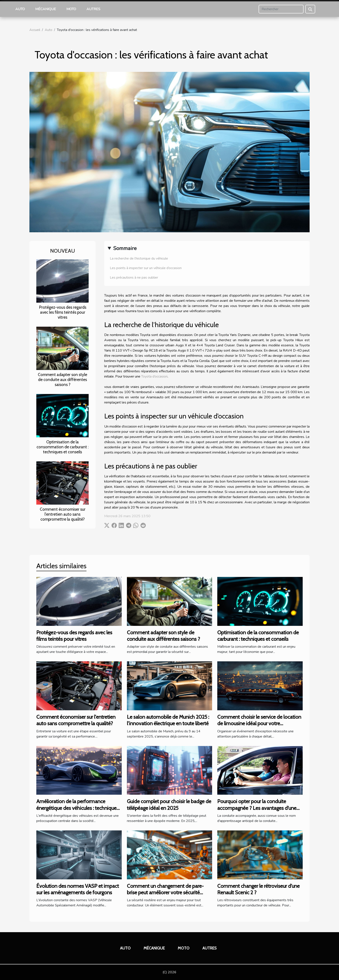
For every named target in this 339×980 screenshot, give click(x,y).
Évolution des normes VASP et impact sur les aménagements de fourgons (78, 889)
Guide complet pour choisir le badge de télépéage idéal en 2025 (169, 805)
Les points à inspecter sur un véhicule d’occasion (146, 268)
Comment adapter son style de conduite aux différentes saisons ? (62, 379)
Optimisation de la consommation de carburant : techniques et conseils (63, 447)
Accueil (35, 30)
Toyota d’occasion (154, 376)
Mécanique (46, 9)
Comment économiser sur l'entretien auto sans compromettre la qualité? (63, 514)
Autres (93, 9)
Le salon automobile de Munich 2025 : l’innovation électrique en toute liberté (168, 720)
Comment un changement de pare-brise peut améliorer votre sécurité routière (165, 893)
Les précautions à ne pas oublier (134, 278)
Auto (20, 9)
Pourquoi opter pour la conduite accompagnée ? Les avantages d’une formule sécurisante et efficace (257, 808)
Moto (71, 9)
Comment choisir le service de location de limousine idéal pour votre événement (259, 723)
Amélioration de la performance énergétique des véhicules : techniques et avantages (78, 808)
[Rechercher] (281, 9)
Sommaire (125, 248)
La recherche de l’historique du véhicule (139, 258)
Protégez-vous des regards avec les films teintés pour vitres (63, 312)
